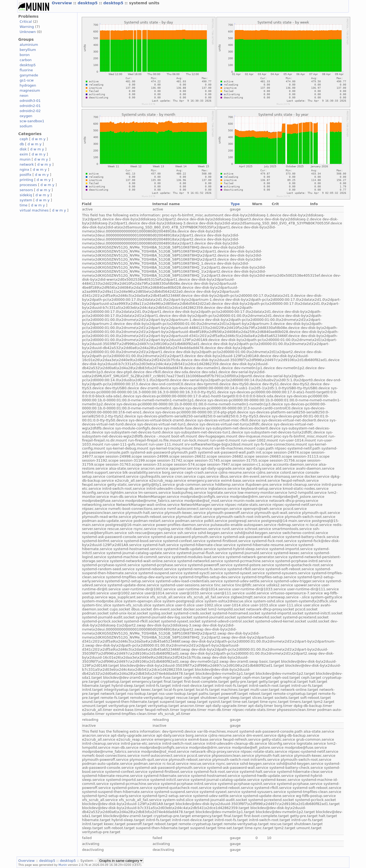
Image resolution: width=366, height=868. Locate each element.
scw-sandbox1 (32, 121)
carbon (26, 60)
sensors (26, 190)
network (27, 164)
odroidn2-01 (30, 106)
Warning (27, 27)
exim (24, 154)
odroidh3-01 (30, 101)
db (22, 144)
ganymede (29, 75)
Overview (62, 3)
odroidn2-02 (30, 111)
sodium (26, 126)
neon (24, 96)
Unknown (28, 32)
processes (28, 185)
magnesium (30, 90)
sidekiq (26, 195)
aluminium (29, 45)
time (23, 205)
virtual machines (34, 210)
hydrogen (28, 85)
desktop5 (88, 3)
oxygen (26, 116)
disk (23, 149)
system (26, 200)
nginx (24, 170)
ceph (24, 139)
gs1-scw (27, 80)
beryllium (28, 50)
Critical (26, 22)
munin (25, 159)
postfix (25, 175)
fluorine (26, 70)
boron (25, 55)
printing (26, 180)
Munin (63, 865)
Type (235, 204)
